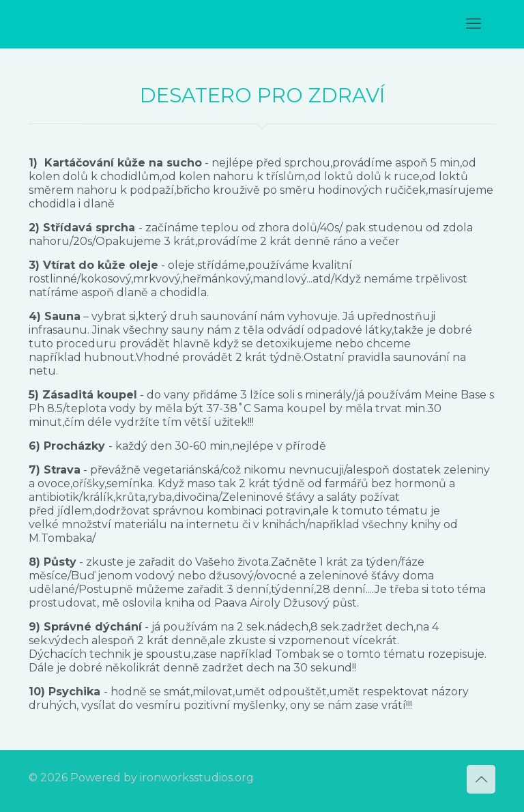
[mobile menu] (474, 24)
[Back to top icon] (481, 779)
